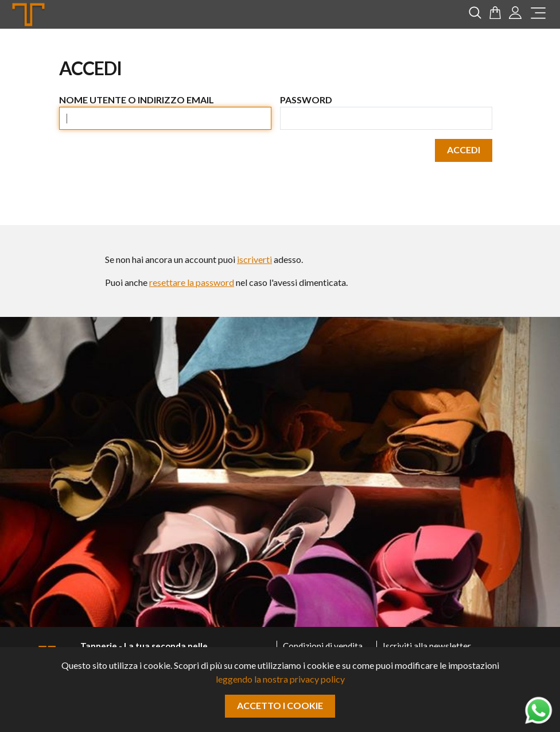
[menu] (538, 15)
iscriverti (254, 259)
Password (306, 100)
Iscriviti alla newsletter (427, 646)
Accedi (464, 150)
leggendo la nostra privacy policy (280, 679)
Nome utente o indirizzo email (137, 100)
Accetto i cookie (280, 705)
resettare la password (192, 282)
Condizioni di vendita (323, 646)
